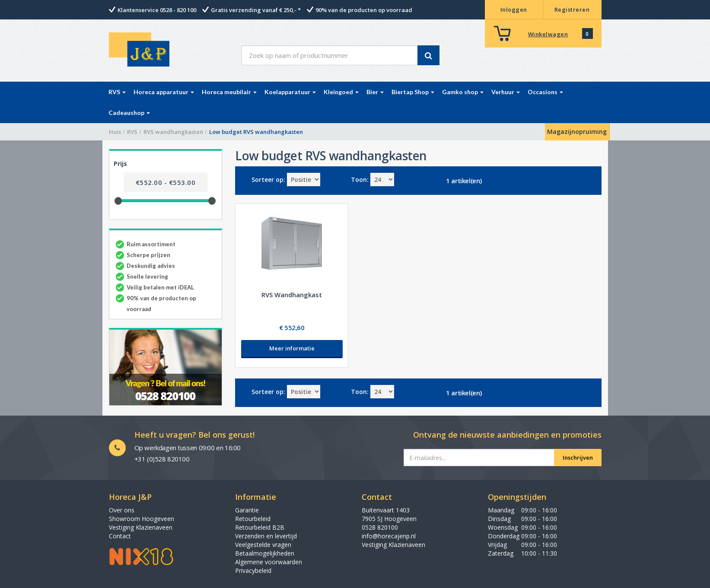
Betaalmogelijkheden (265, 553)
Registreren (572, 10)
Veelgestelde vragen (263, 545)
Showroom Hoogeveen (142, 519)
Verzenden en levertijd (266, 536)
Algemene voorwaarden (269, 562)
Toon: (360, 180)
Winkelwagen (548, 34)
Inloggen (514, 10)
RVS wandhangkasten (173, 132)
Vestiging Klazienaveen (141, 527)
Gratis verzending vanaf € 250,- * (256, 10)
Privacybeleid (253, 571)
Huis (115, 132)
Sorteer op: (268, 180)
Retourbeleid (253, 519)
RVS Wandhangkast (292, 295)
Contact (120, 536)
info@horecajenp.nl (389, 536)
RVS (132, 132)
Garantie (247, 510)
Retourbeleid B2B (260, 527)
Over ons (122, 510)
